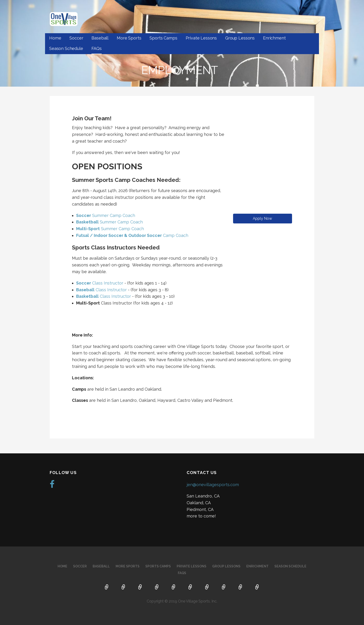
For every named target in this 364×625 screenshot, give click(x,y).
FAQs (97, 48)
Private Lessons (201, 38)
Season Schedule (66, 48)
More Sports (129, 38)
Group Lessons (240, 38)
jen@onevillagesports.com (213, 485)
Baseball (100, 38)
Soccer (76, 38)
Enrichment (274, 38)
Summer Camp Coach (106, 215)
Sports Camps (163, 38)
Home (55, 38)
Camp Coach (132, 235)
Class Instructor (100, 283)
